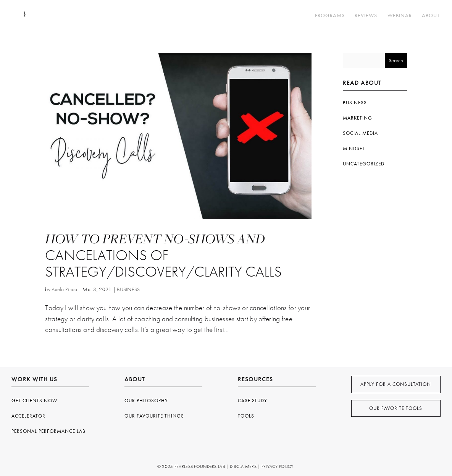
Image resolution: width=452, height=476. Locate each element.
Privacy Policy (278, 466)
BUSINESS (128, 289)
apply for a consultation (396, 384)
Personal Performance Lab (48, 431)
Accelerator (28, 416)
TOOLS (246, 416)
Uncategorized (364, 164)
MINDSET (354, 148)
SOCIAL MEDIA (360, 133)
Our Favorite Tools (396, 408)
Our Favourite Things (154, 416)
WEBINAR (400, 16)
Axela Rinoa (64, 289)
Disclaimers (243, 466)
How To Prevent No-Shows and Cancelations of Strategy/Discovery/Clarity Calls (163, 255)
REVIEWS (366, 16)
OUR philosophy (146, 401)
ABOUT (431, 16)
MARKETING (358, 118)
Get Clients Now (34, 401)
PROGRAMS (330, 16)
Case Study (253, 401)
